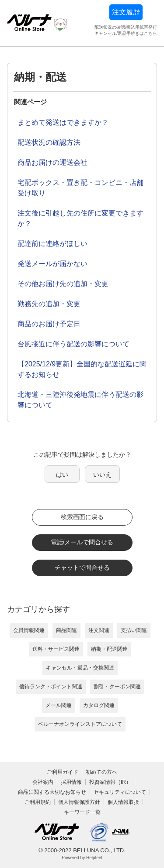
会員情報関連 (29, 630)
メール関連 (59, 705)
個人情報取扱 (123, 802)
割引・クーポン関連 (117, 687)
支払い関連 (134, 630)
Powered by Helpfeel (82, 858)
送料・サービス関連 (56, 649)
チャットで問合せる (82, 567)
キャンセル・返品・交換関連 (80, 668)
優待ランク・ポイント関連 (51, 687)
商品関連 (66, 630)
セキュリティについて (120, 792)
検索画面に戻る (82, 517)
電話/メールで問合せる (82, 542)
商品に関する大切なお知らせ (52, 792)
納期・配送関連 (109, 649)
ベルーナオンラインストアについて (80, 724)
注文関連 (99, 630)
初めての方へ (101, 772)
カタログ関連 (99, 705)
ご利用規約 (38, 802)
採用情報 (71, 782)
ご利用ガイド (63, 772)
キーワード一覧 (82, 812)
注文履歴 (126, 12)
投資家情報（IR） (110, 782)
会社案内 (43, 782)
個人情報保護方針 (79, 802)
